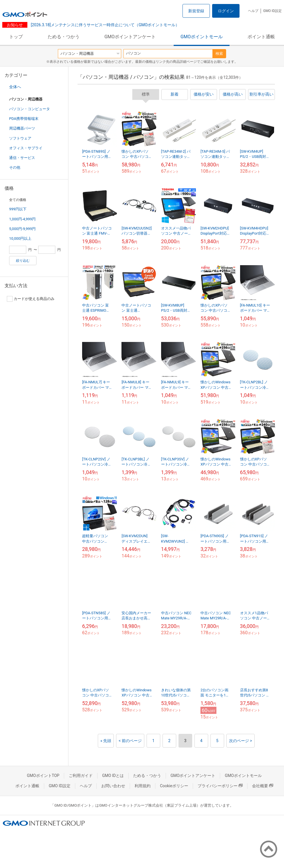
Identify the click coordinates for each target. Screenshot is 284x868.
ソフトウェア (20, 138)
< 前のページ (130, 741)
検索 (219, 54)
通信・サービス (22, 158)
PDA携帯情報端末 (24, 119)
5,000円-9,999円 (22, 229)
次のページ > (241, 741)
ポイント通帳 (261, 37)
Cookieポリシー (174, 786)
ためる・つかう (64, 37)
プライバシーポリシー (220, 786)
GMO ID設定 (272, 11)
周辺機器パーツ (22, 128)
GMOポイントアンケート (130, 37)
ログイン (226, 11)
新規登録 (196, 11)
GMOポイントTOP (43, 776)
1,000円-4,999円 (22, 219)
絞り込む (23, 261)
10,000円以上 (20, 238)
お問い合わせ (113, 786)
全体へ (15, 87)
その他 (15, 167)
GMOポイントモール (202, 37)
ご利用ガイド (81, 776)
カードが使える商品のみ (31, 299)
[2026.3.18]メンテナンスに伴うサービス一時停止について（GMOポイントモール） (105, 25)
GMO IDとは (113, 776)
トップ (16, 37)
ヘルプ (253, 11)
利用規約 (143, 786)
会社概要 (263, 786)
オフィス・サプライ (26, 148)
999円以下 (18, 209)
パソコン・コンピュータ (30, 109)
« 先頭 (106, 741)
